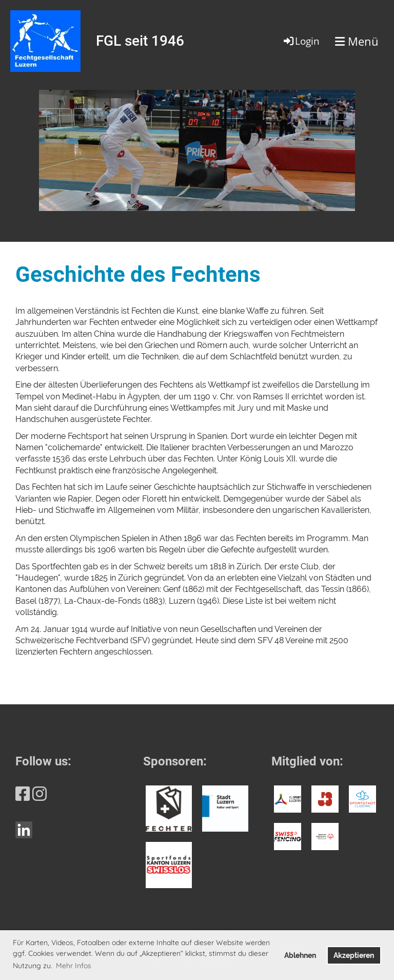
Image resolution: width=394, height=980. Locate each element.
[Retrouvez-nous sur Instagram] (40, 794)
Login (301, 41)
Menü (357, 41)
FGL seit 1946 (140, 41)
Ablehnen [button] (300, 955)
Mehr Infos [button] (74, 966)
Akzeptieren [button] (354, 955)
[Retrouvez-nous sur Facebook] (23, 794)
